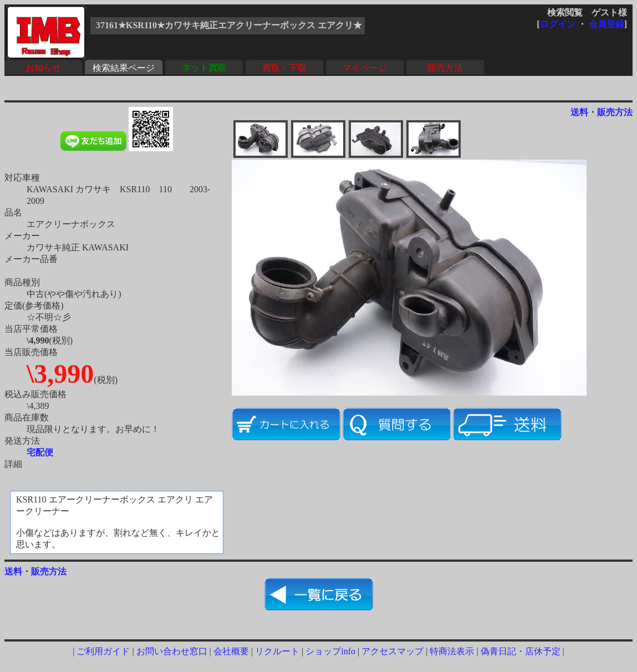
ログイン (558, 24)
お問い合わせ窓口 (172, 651)
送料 (579, 112)
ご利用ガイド (103, 651)
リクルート (277, 651)
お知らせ (43, 68)
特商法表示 (452, 651)
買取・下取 (284, 68)
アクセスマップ (393, 651)
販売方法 (445, 68)
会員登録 (607, 24)
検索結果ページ (124, 68)
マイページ (365, 68)
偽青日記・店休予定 (521, 651)
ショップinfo (330, 651)
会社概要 (231, 651)
